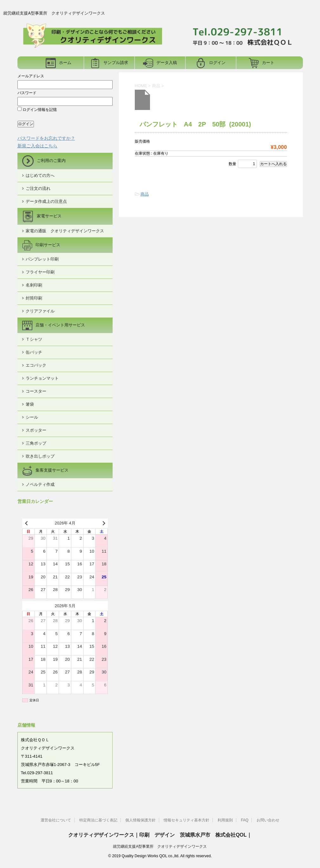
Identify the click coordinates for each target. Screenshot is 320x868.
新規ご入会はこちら (37, 146)
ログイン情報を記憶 (37, 110)
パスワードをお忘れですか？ (46, 138)
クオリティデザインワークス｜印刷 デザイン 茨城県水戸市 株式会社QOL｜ (160, 835)
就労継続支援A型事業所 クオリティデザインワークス (160, 846)
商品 (145, 194)
